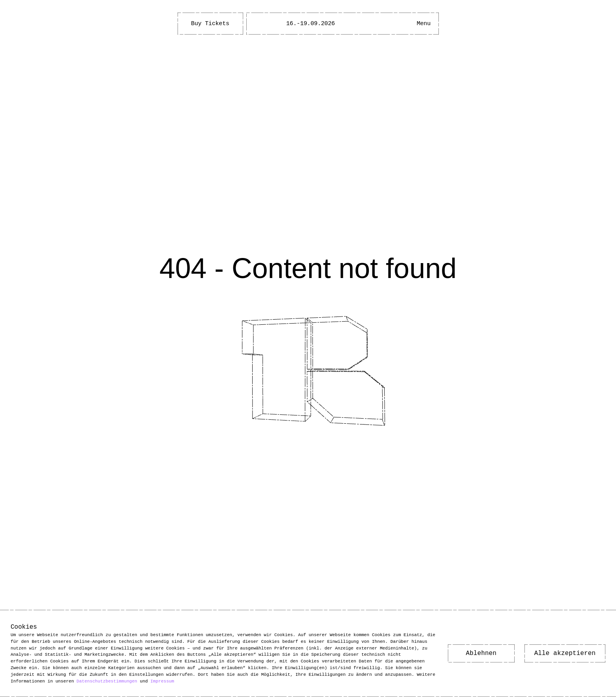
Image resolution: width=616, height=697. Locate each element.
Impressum (162, 681)
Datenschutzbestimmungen (107, 681)
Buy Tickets (210, 24)
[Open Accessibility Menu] (400, 24)
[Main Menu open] (423, 24)
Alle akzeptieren (565, 653)
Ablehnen (481, 653)
